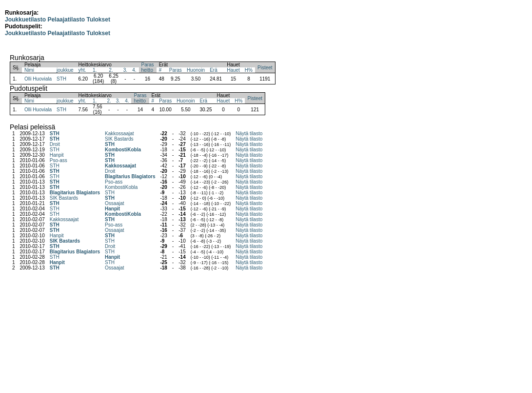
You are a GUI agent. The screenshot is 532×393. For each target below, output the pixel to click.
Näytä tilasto (249, 134)
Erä (214, 70)
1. (95, 70)
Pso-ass (59, 160)
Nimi (29, 70)
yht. (82, 70)
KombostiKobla (123, 150)
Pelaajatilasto (66, 20)
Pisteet (265, 68)
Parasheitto (148, 67)
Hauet (233, 70)
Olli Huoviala (38, 79)
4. (134, 70)
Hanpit (57, 155)
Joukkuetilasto (25, 20)
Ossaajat (114, 203)
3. (125, 70)
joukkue (65, 70)
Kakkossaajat (119, 134)
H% (249, 70)
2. (111, 70)
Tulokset (98, 20)
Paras (176, 70)
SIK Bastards (119, 139)
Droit (55, 144)
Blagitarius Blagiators (130, 176)
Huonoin (196, 70)
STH (61, 79)
